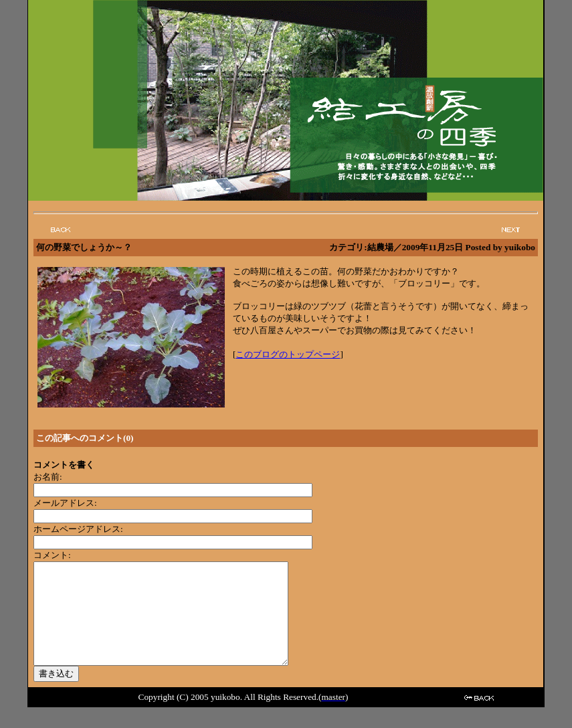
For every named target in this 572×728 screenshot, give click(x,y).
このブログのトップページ (288, 354)
